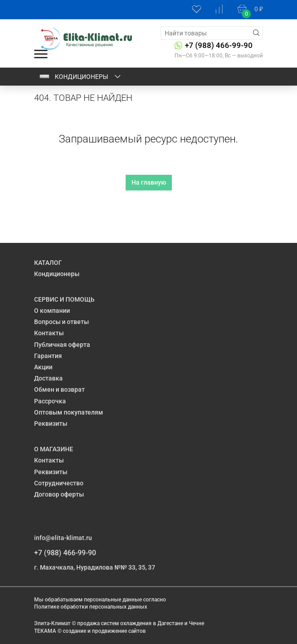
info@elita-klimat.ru (63, 538)
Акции (43, 367)
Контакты (49, 333)
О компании (52, 311)
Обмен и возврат (59, 389)
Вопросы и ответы (61, 322)
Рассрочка (50, 401)
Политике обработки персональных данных (91, 607)
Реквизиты (51, 424)
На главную (149, 182)
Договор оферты (59, 494)
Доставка (48, 378)
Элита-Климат (52, 623)
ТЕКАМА (45, 631)
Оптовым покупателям (69, 412)
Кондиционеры (80, 77)
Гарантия (48, 356)
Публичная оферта (62, 345)
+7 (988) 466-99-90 (219, 45)
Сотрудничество (59, 483)
